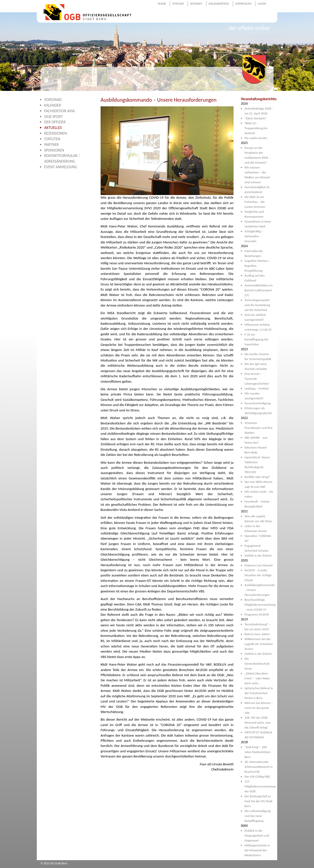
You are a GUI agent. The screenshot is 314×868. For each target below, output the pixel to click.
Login (262, 4)
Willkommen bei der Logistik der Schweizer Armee (259, 644)
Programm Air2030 (257, 614)
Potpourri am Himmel (259, 565)
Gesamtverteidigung (258, 403)
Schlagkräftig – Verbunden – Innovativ (254, 236)
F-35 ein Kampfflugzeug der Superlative (257, 339)
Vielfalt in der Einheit (258, 555)
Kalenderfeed (219, 4)
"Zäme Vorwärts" (256, 118)
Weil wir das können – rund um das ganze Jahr (259, 708)
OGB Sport (53, 117)
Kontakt (196, 4)
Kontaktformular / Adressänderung (62, 158)
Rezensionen (56, 133)
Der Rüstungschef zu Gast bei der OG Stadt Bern (259, 801)
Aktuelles (53, 128)
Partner (52, 145)
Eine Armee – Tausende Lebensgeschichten (257, 379)
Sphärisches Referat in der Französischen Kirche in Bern (259, 693)
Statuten (52, 139)
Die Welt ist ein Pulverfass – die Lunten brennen (255, 202)
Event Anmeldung (61, 167)
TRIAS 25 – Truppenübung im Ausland (256, 128)
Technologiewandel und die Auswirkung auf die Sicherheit (257, 305)
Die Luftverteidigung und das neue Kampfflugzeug (258, 816)
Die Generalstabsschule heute (257, 664)
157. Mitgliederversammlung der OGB (260, 786)
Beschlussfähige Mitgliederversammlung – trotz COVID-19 (260, 605)
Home (162, 4)
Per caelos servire (256, 138)
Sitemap (178, 4)
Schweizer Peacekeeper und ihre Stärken (259, 428)
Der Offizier (55, 122)
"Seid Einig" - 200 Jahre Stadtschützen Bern (257, 752)
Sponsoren (54, 150)
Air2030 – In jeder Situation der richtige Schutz (258, 575)
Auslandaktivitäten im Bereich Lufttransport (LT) (259, 290)
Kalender (53, 105)
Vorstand (53, 100)
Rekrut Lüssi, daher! (257, 634)
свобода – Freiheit (257, 388)
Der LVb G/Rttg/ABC (257, 777)
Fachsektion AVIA (59, 111)
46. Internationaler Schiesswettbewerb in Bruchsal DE (259, 767)
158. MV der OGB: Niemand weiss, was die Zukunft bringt (258, 722)
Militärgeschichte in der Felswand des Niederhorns (257, 850)
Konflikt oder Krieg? (257, 477)
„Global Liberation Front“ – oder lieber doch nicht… (257, 678)
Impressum (244, 4)
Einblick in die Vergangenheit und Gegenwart (257, 835)
